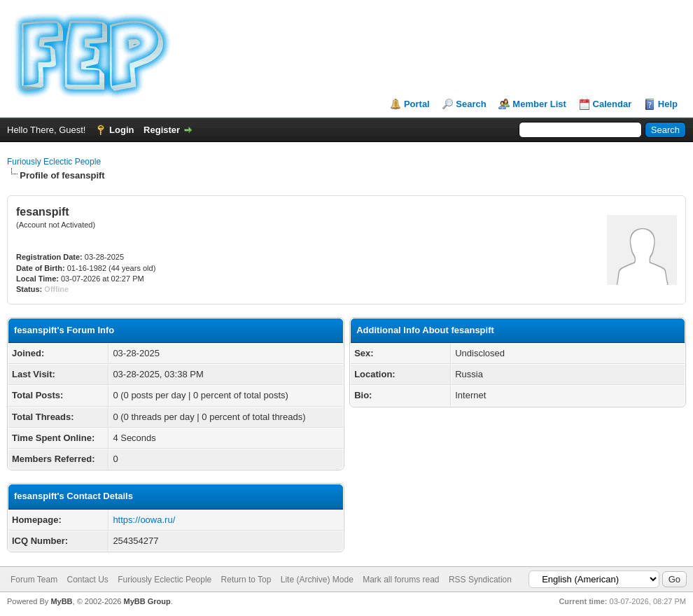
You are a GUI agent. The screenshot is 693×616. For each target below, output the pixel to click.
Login (121, 130)
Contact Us (87, 580)
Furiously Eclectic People (54, 162)
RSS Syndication (480, 580)
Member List (539, 104)
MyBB (61, 601)
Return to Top (246, 580)
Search (471, 104)
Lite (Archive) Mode (317, 580)
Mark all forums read (401, 580)
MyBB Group (147, 601)
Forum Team (34, 580)
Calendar (612, 104)
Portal (417, 104)
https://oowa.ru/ (144, 520)
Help (668, 104)
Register (162, 130)
